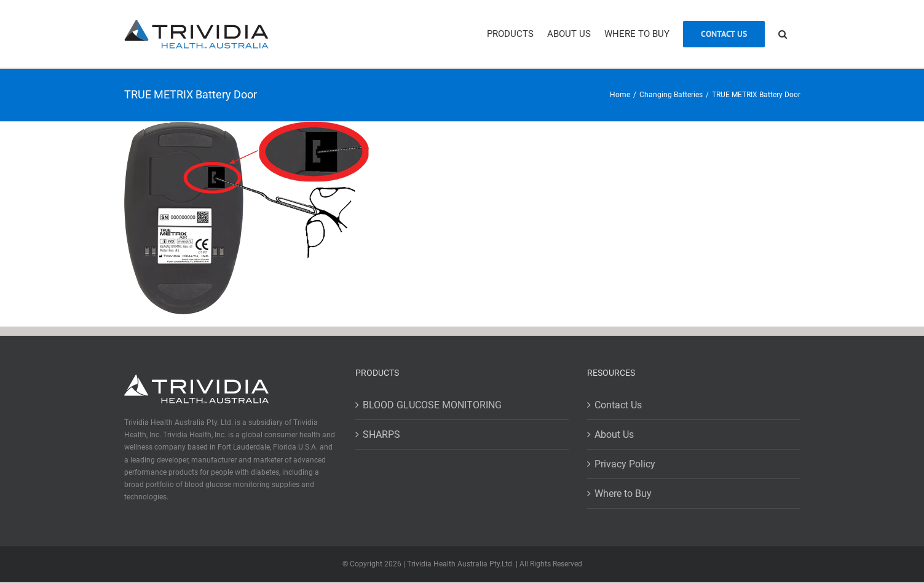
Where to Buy (623, 494)
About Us (614, 434)
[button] (783, 34)
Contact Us (618, 405)
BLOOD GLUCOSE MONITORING (432, 405)
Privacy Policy (625, 464)
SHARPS (381, 434)
